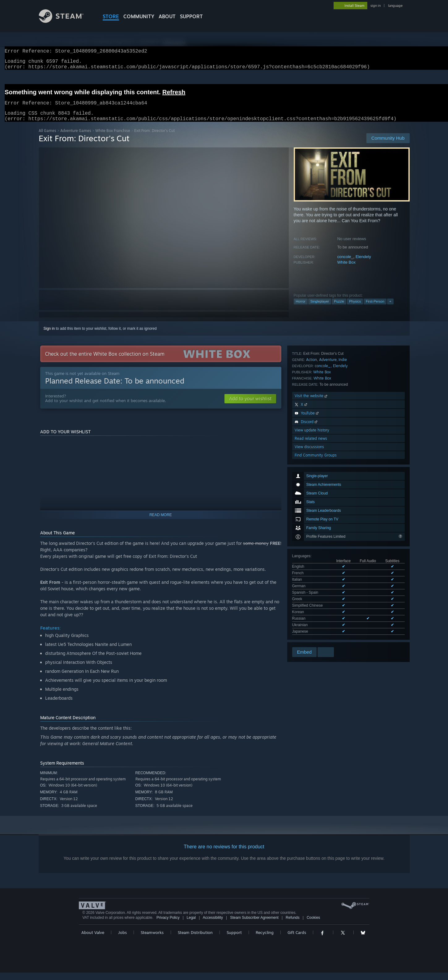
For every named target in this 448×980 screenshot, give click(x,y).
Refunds (293, 925)
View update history (312, 580)
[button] (250, 406)
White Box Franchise (113, 138)
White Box (346, 270)
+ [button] (390, 309)
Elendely (363, 264)
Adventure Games (76, 138)
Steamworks (152, 940)
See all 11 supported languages (318, 486)
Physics (355, 309)
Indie (343, 509)
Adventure (328, 509)
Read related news (311, 588)
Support (234, 940)
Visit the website (311, 545)
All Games (47, 138)
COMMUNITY (139, 16)
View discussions (309, 596)
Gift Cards (297, 940)
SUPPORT (191, 16)
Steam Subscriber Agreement (254, 925)
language (395, 6)
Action (311, 509)
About (167, 16)
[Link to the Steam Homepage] (66, 21)
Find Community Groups (316, 605)
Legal (191, 925)
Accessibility (213, 925)
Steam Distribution (195, 940)
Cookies (313, 925)
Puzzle (339, 309)
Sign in (49, 336)
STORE (111, 16)
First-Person (375, 309)
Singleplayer (320, 309)
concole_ (345, 264)
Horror (301, 309)
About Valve (93, 940)
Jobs (122, 940)
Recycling (265, 940)
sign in (375, 6)
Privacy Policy (168, 925)
